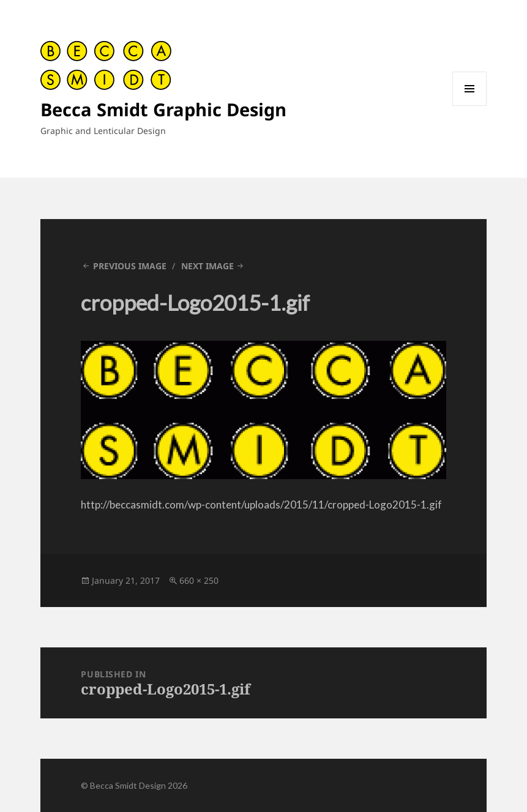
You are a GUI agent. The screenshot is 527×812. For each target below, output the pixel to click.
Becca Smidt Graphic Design (163, 109)
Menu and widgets (470, 106)
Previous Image (130, 266)
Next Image (207, 266)
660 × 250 (199, 580)
